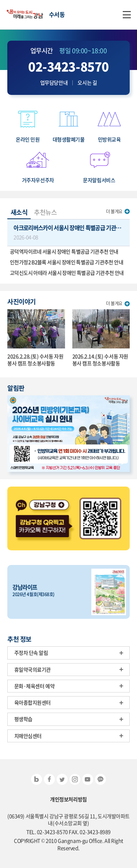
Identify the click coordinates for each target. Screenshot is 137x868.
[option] (68, 434)
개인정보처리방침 (68, 799)
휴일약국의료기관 (33, 669)
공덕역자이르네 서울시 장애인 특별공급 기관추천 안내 (64, 251)
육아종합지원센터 (33, 702)
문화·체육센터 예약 (35, 686)
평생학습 (23, 719)
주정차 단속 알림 (31, 653)
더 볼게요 (114, 211)
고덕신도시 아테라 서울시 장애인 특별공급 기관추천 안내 (67, 273)
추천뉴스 (45, 212)
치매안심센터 (28, 736)
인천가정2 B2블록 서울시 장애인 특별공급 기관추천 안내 (66, 262)
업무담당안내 (54, 83)
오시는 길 (87, 83)
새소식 (19, 212)
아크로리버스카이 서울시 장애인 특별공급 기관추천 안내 (72, 232)
